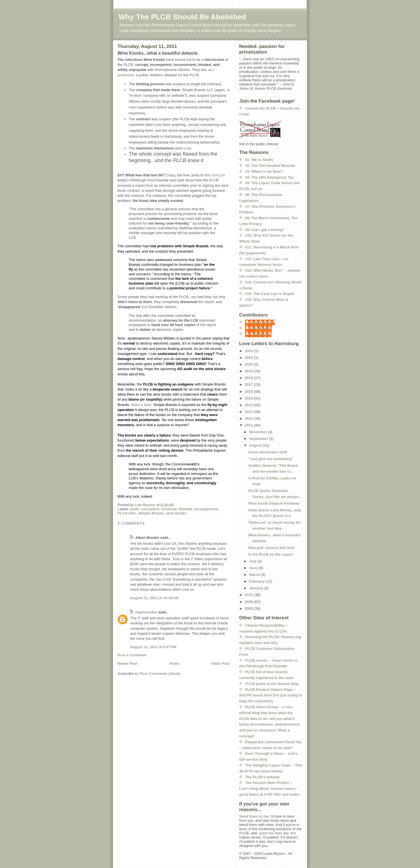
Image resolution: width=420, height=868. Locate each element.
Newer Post (127, 663)
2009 (249, 602)
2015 (249, 398)
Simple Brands (151, 513)
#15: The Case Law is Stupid (270, 294)
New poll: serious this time (271, 548)
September (259, 439)
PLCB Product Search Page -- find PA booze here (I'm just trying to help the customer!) (271, 695)
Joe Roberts (261, 328)
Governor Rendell (176, 509)
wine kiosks (176, 513)
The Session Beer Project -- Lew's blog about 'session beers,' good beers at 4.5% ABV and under (269, 789)
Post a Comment (132, 655)
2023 (249, 351)
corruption (150, 509)
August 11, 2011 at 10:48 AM (154, 598)
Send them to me (254, 816)
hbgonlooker (146, 612)
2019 (249, 371)
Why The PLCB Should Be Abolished (182, 17)
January (257, 588)
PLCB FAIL (127, 513)
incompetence (206, 509)
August (256, 445)
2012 (249, 418)
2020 (249, 364)
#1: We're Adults (259, 160)
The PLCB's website (262, 777)
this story (213, 175)
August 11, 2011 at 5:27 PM (153, 647)
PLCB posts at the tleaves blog (272, 684)
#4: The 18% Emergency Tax (269, 177)
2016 (249, 392)
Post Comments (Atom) (160, 674)
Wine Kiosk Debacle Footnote (274, 503)
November (259, 432)
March (255, 575)
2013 (249, 412)
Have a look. (142, 405)
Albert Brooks (263, 322)
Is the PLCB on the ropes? (271, 554)
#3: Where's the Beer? (264, 171)
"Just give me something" (271, 459)
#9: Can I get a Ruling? (265, 230)
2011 (249, 425)
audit (135, 509)
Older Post (220, 663)
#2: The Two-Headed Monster (270, 166)
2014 (249, 405)
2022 (249, 358)
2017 (249, 385)
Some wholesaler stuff (267, 452)
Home (174, 663)
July (253, 561)
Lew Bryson (261, 334)
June (254, 568)
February (258, 581)
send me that (270, 833)
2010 (249, 595)
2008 (249, 609)
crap (187, 148)
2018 (249, 378)
